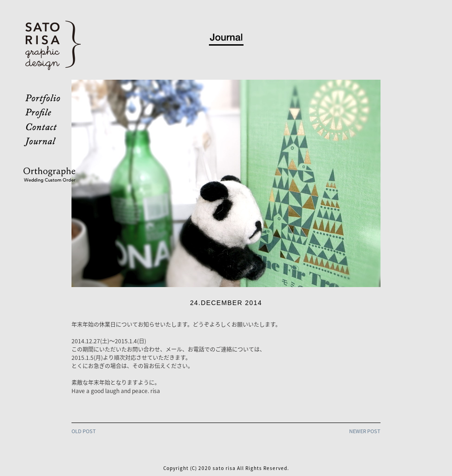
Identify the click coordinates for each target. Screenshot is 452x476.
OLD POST (84, 431)
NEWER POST (365, 431)
